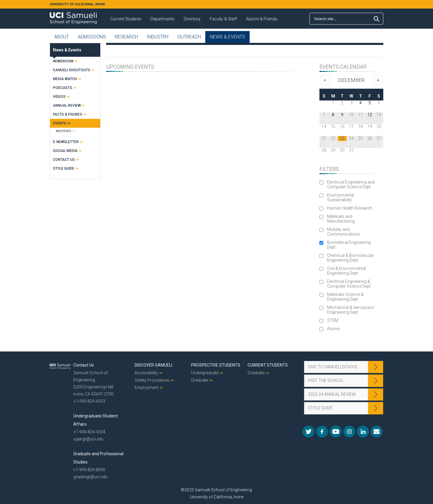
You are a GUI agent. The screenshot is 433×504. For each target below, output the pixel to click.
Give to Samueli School (333, 367)
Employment (146, 388)
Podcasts (63, 88)
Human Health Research (350, 208)
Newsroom (63, 61)
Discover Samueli (153, 365)
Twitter (308, 432)
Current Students (126, 19)
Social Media (65, 151)
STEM (333, 320)
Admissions (92, 37)
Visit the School (326, 380)
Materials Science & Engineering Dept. (345, 297)
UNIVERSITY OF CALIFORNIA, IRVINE (77, 4)
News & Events (227, 37)
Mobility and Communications (344, 232)
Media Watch (65, 79)
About (62, 37)
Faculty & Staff (223, 19)
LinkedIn (363, 432)
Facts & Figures (68, 114)
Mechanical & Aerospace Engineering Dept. (350, 310)
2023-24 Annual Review (332, 394)
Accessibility (146, 373)
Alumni (334, 329)
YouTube (336, 432)
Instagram (349, 432)
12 (370, 115)
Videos (59, 97)
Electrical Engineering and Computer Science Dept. (351, 184)
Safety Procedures (152, 380)
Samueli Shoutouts (72, 70)
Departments (163, 19)
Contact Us (64, 160)
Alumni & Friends (262, 19)
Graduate (200, 380)
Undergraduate (205, 373)
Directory (192, 19)
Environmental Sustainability (341, 197)
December (351, 80)
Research (126, 37)
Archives (64, 131)
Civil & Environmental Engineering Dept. (346, 271)
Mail (377, 432)
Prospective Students (216, 365)
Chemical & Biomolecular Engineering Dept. (351, 258)
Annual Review (67, 106)
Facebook (322, 432)
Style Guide (64, 168)
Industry (158, 37)
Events (60, 123)
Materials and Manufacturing (341, 219)
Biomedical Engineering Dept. (349, 245)
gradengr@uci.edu (90, 477)
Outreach (189, 37)
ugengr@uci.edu (88, 439)
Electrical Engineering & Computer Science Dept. (349, 284)
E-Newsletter (66, 142)
